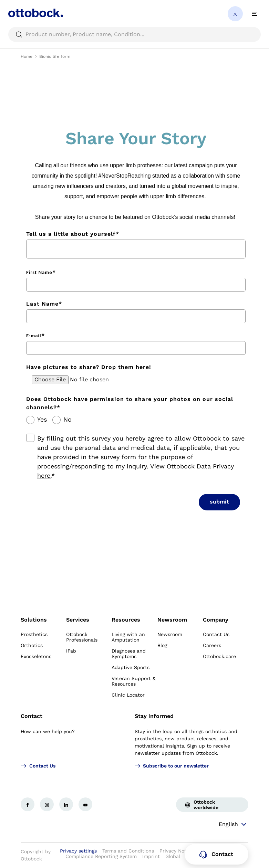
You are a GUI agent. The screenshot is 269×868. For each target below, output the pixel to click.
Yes (42, 420)
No (68, 420)
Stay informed (154, 716)
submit (219, 502)
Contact (32, 716)
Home (27, 56)
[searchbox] (134, 34)
